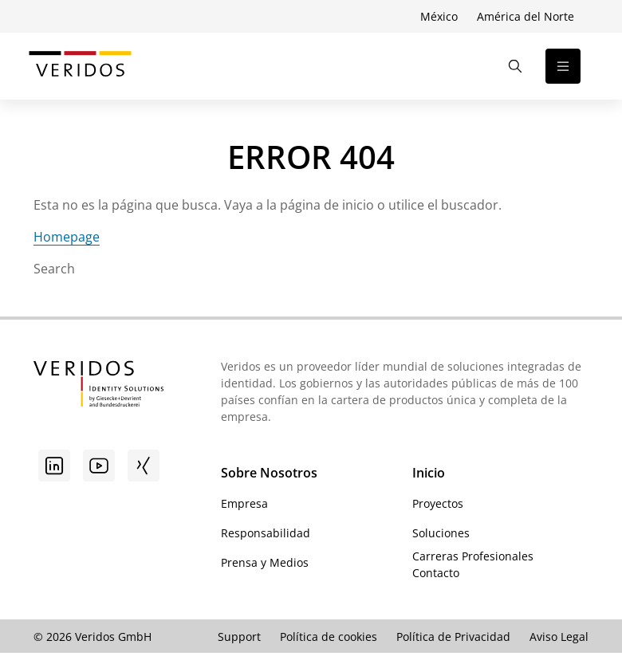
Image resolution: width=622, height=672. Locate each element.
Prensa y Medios (265, 562)
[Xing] (144, 466)
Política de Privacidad (453, 637)
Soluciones (441, 533)
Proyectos (438, 503)
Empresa (244, 503)
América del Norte (526, 16)
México (439, 16)
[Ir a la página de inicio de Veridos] (80, 66)
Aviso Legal (559, 637)
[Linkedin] (54, 466)
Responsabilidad (266, 533)
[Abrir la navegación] (563, 66)
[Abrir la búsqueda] (515, 66)
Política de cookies (329, 637)
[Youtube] (99, 466)
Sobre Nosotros (269, 473)
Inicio (429, 473)
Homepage (67, 237)
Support (239, 637)
